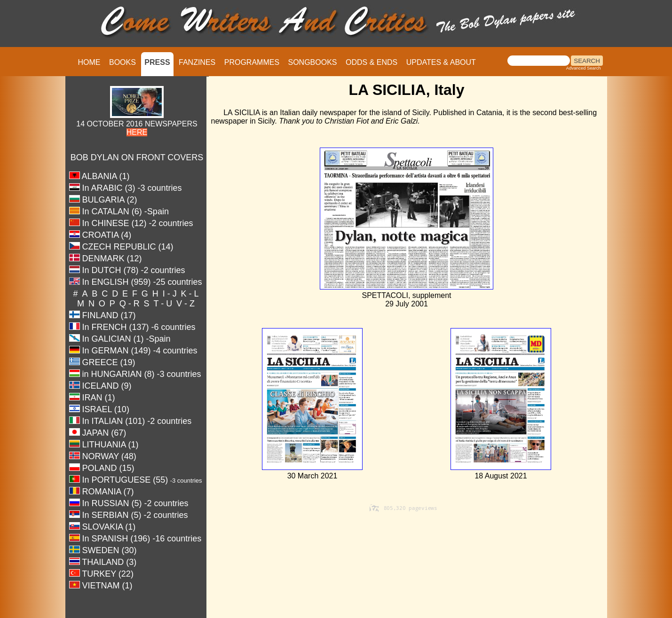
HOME (89, 62)
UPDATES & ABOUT (441, 62)
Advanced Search (584, 68)
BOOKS (123, 62)
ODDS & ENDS (372, 62)
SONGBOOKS (313, 62)
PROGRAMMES (252, 62)
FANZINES (197, 62)
